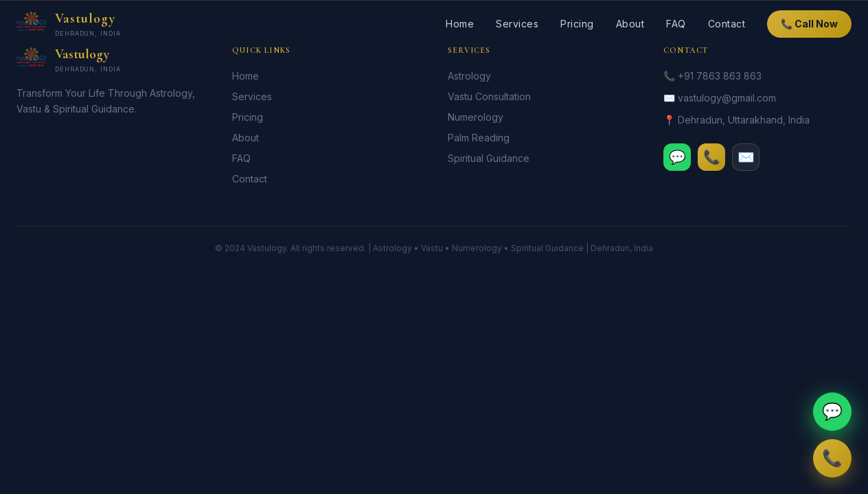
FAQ (676, 24)
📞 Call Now (809, 24)
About (630, 24)
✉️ (746, 157)
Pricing (577, 24)
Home (460, 24)
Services (517, 24)
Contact (727, 24)
